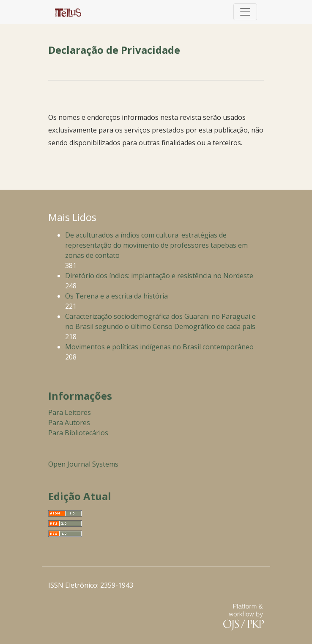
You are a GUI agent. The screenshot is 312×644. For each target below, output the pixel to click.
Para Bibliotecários (78, 433)
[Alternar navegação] (245, 12)
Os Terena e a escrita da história (116, 296)
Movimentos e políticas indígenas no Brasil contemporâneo (159, 347)
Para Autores (69, 423)
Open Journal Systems (83, 464)
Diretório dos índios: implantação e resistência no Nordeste (159, 276)
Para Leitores (70, 412)
